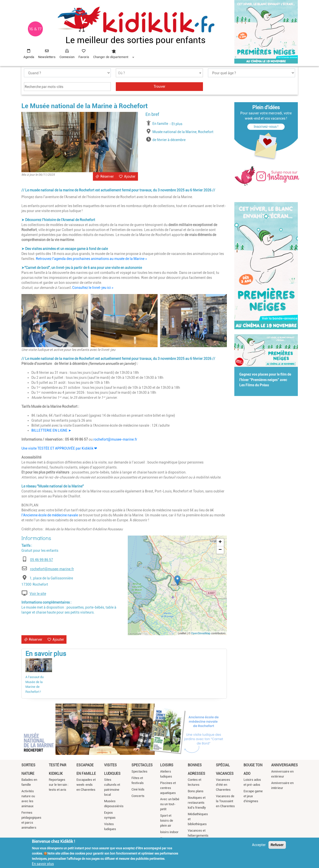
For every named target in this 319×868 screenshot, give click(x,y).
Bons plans (196, 791)
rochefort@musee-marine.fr (115, 439)
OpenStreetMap (201, 633)
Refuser (277, 845)
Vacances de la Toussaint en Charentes (225, 801)
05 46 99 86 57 (42, 560)
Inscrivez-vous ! (266, 127)
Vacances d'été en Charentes (223, 785)
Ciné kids (138, 789)
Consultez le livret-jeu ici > (93, 288)
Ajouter (130, 176)
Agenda (29, 57)
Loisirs (167, 765)
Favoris (84, 57)
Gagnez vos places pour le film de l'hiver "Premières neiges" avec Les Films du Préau (265, 380)
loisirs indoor (169, 832)
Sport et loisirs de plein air (167, 821)
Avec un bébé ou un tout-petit (170, 804)
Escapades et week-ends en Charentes (86, 785)
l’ (22, 515)
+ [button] (220, 542)
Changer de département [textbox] (111, 57)
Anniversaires (285, 765)
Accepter (259, 845)
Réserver (107, 176)
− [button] (220, 550)
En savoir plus (43, 864)
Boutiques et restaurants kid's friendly (197, 803)
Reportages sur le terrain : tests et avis (59, 785)
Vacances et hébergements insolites (198, 835)
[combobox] (114, 53)
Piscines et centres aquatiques (168, 788)
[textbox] (159, 73)
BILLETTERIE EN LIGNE (51, 430)
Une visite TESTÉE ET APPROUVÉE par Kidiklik (59, 448)
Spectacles (142, 765)
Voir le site (38, 594)
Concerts (138, 796)
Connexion (67, 57)
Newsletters (47, 57)
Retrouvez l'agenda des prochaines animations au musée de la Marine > (91, 259)
